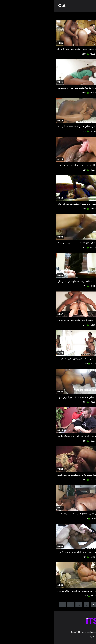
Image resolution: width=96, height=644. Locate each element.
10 (25, 605)
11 (17, 605)
